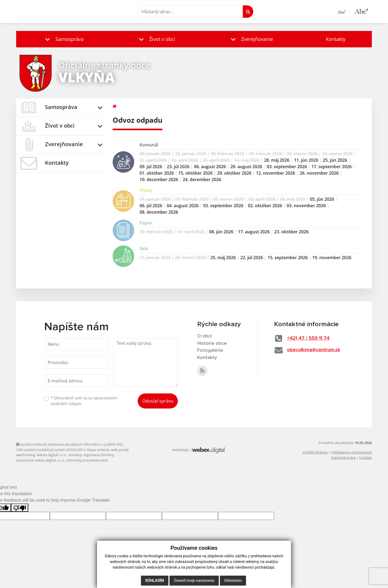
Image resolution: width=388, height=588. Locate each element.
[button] (63, 39)
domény (75, 455)
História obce (212, 343)
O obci (205, 336)
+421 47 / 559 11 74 (308, 338)
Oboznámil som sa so (84, 401)
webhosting (26, 455)
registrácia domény (98, 455)
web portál (120, 450)
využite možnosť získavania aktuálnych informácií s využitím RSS (70, 444)
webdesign (181, 450)
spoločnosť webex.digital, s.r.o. (41, 460)
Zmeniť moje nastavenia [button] (194, 580)
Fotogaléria (210, 350)
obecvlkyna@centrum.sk (313, 350)
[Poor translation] (20, 508)
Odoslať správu (158, 401)
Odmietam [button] (233, 580)
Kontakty (336, 39)
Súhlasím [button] (155, 580)
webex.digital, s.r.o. (52, 455)
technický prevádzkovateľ (87, 460)
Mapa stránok (98, 450)
